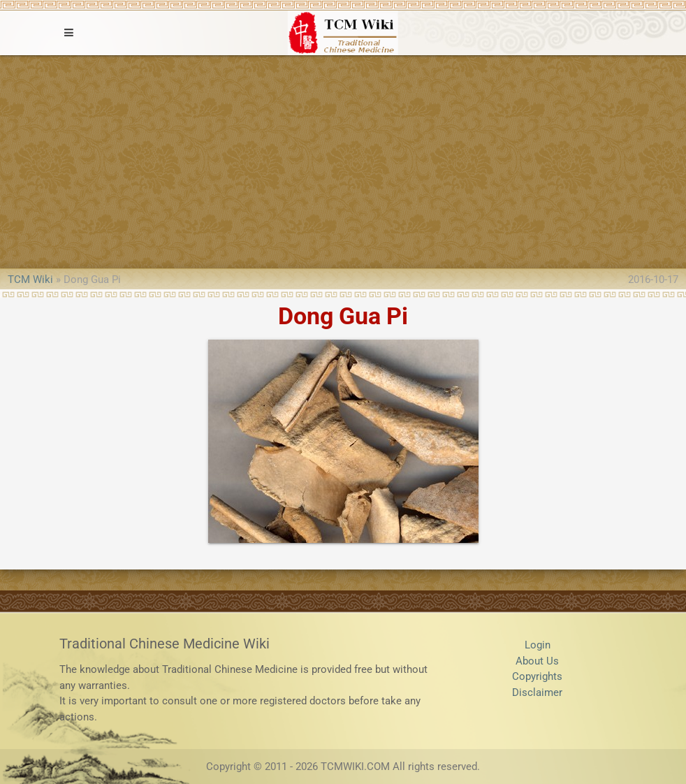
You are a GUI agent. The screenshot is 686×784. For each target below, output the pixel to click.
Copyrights (537, 676)
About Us (537, 661)
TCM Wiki (30, 280)
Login (538, 645)
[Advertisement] (343, 160)
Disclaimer (537, 692)
